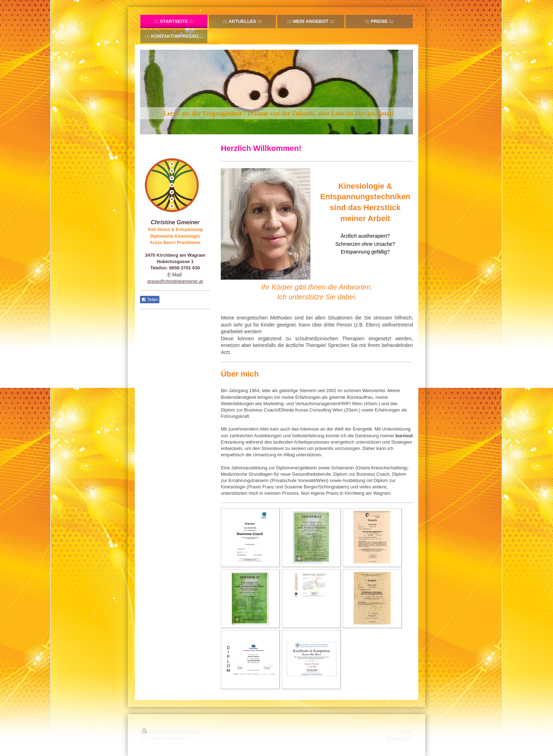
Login (405, 731)
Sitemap (191, 731)
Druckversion (161, 731)
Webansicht (398, 738)
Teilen (150, 300)
